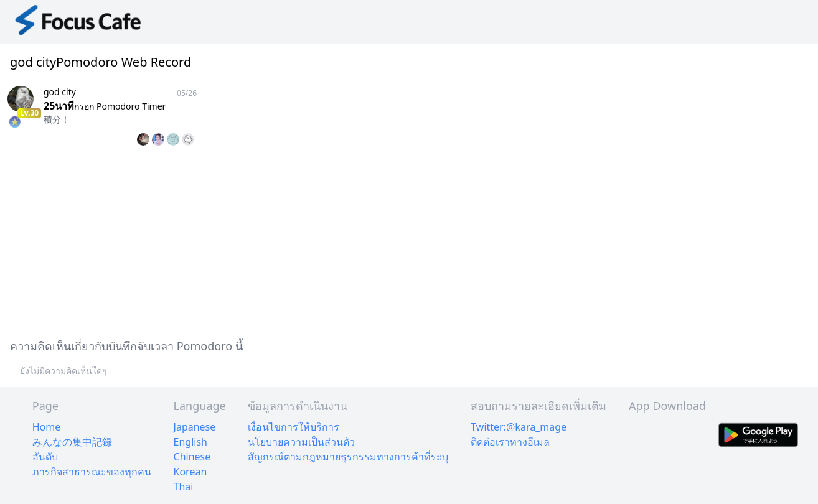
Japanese (195, 427)
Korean (190, 472)
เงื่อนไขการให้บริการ (294, 427)
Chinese (192, 457)
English (190, 442)
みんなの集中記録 (72, 442)
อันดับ (45, 457)
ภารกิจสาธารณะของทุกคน (92, 472)
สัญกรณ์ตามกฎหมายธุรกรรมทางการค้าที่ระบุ (348, 457)
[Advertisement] (374, 240)
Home (47, 427)
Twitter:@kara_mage (519, 427)
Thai (184, 487)
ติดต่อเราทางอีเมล (510, 442)
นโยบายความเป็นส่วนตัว (301, 442)
